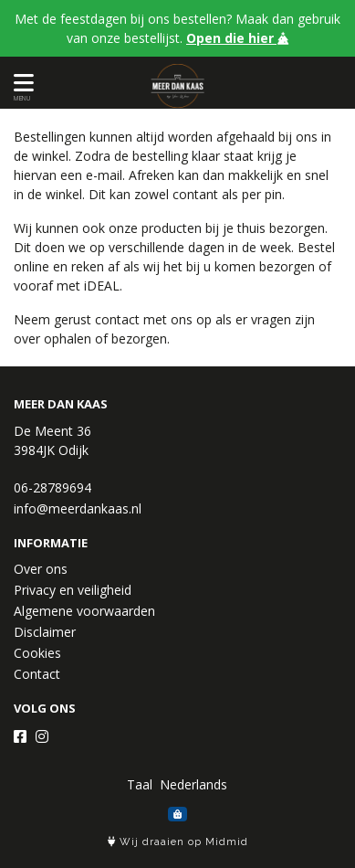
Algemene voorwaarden (84, 611)
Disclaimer (45, 632)
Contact (37, 674)
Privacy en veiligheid (73, 590)
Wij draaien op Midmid (178, 842)
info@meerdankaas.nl (78, 508)
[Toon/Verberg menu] (21, 83)
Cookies (37, 653)
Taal (140, 784)
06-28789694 (52, 487)
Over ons (41, 569)
